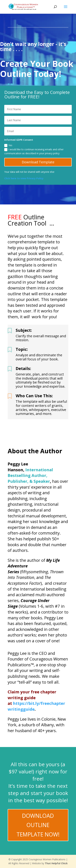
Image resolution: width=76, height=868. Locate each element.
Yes (8, 145)
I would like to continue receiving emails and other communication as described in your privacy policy (34, 151)
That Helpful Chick (56, 863)
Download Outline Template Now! (38, 825)
